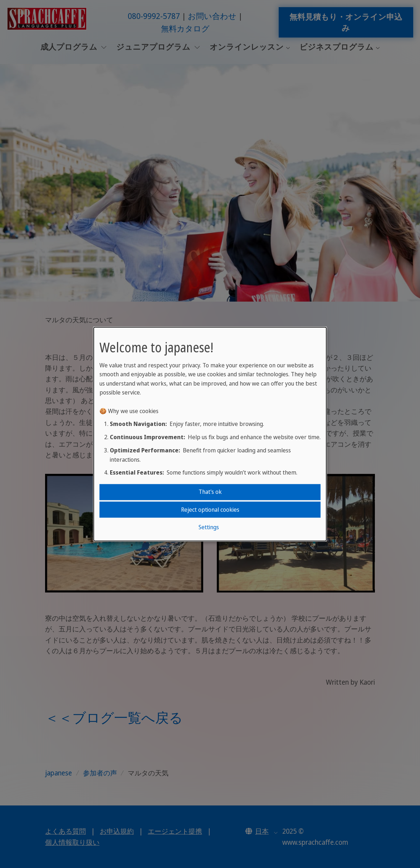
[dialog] (210, 434)
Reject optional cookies (210, 509)
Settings (209, 527)
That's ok (210, 492)
